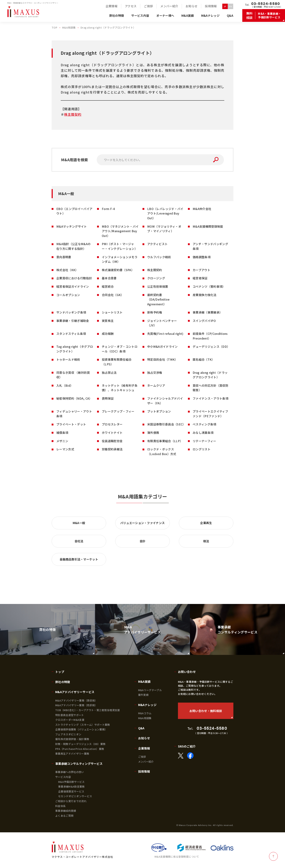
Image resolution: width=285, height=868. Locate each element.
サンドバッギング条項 (71, 312)
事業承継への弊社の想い (70, 772)
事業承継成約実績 (66, 811)
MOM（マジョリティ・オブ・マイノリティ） (164, 229)
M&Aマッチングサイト (72, 226)
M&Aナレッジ (147, 705)
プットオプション (159, 411)
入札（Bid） (65, 385)
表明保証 (108, 398)
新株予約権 (155, 312)
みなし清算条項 (203, 433)
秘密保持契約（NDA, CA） (74, 398)
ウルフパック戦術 (159, 257)
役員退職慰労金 (112, 441)
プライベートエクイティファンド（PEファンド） (210, 414)
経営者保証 (200, 278)
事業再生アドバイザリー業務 (72, 754)
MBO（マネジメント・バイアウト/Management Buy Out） (120, 231)
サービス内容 (63, 777)
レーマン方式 (65, 449)
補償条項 (62, 433)
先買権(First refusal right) (165, 334)
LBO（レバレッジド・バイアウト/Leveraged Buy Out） (165, 213)
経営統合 (108, 286)
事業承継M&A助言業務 (71, 786)
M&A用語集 (145, 718)
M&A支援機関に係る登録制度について (177, 857)
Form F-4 (108, 209)
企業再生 (206, 523)
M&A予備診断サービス (71, 782)
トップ (60, 672)
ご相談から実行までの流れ (71, 801)
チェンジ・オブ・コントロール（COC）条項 (120, 349)
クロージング (156, 278)
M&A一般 (79, 523)
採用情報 (144, 771)
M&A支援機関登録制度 (208, 226)
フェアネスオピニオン (68, 734)
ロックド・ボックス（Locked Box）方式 (162, 451)
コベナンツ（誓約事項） (209, 286)
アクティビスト (157, 244)
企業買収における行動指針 (74, 278)
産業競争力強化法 (205, 295)
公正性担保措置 (158, 286)
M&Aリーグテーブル (150, 690)
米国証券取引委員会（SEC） (166, 424)
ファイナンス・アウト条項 (210, 398)
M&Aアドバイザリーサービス (75, 692)
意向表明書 (64, 257)
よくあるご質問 (64, 816)
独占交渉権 (155, 372)
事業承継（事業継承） (207, 312)
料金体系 (60, 806)
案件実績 (143, 695)
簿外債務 (153, 433)
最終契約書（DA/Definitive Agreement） (158, 299)
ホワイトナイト (112, 433)
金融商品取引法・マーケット (79, 559)
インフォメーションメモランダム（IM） (120, 259)
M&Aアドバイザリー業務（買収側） (76, 700)
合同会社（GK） (113, 295)
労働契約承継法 (112, 449)
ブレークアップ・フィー (118, 411)
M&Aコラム (145, 713)
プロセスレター (112, 424)
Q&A (141, 728)
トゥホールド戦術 (68, 359)
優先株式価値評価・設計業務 (72, 739)
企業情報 (144, 748)
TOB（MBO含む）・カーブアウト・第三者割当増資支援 (88, 710)
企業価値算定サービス (71, 791)
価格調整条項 (202, 257)
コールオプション (68, 295)
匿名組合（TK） (204, 359)
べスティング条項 (204, 424)
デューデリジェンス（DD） (211, 346)
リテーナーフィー (204, 441)
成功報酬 (108, 334)
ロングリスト (202, 449)
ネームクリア (156, 385)
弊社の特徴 (63, 682)
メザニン (62, 441)
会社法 (79, 541)
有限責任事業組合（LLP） (165, 441)
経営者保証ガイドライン (73, 286)
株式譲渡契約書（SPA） (118, 270)
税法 (206, 541)
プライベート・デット (71, 424)
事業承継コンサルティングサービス (79, 764)
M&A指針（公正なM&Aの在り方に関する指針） (73, 246)
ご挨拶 (142, 757)
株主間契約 (73, 114)
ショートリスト (112, 312)
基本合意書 (109, 278)
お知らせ (144, 738)
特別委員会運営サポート (70, 715)
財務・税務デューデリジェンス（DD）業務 (80, 744)
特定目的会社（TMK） (162, 359)
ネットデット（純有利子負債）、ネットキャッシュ (120, 388)
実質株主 (108, 321)
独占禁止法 (109, 372)
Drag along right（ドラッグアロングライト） (210, 375)
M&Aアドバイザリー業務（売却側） (76, 705)
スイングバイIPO (204, 321)
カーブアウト (201, 270)
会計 (143, 541)
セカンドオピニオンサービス (75, 796)
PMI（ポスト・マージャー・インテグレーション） (120, 246)
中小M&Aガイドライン (162, 346)
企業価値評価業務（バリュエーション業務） (81, 729)
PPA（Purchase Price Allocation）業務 (80, 749)
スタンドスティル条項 (71, 334)
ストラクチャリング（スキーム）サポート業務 (83, 725)
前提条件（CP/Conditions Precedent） (210, 336)
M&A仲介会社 (202, 209)
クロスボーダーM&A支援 (70, 720)
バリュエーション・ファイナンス (143, 523)
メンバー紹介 (146, 762)
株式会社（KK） (67, 270)
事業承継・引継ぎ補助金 (73, 321)
